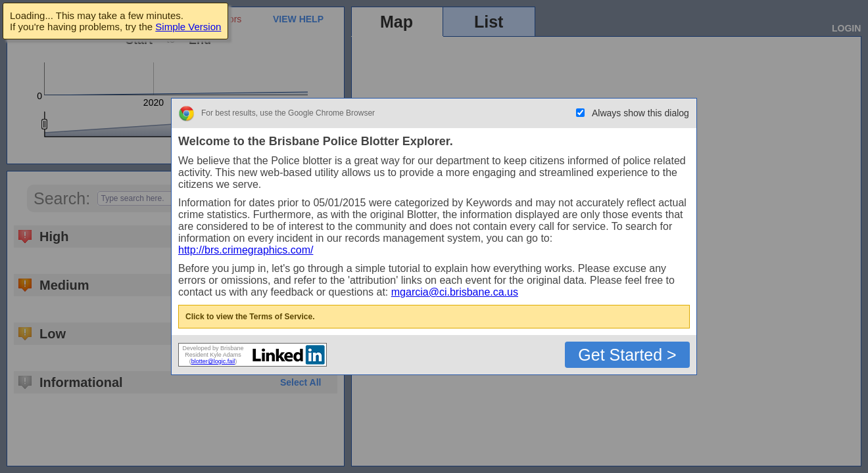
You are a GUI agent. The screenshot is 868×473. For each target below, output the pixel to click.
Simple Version (188, 27)
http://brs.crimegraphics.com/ (246, 250)
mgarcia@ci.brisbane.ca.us (455, 292)
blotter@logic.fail (213, 361)
